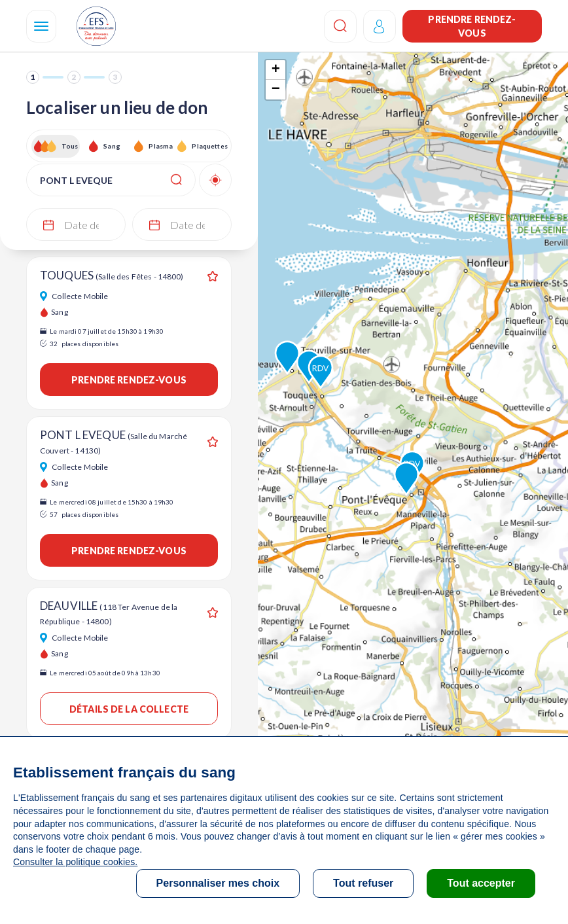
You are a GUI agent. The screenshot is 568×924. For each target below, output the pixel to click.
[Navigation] (41, 26)
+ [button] (276, 70)
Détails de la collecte (129, 709)
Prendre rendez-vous (472, 26)
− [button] (276, 90)
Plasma (161, 146)
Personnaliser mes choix (218, 883)
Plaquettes (209, 146)
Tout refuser (363, 883)
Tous (70, 146)
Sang (112, 146)
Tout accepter (481, 883)
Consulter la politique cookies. (75, 862)
